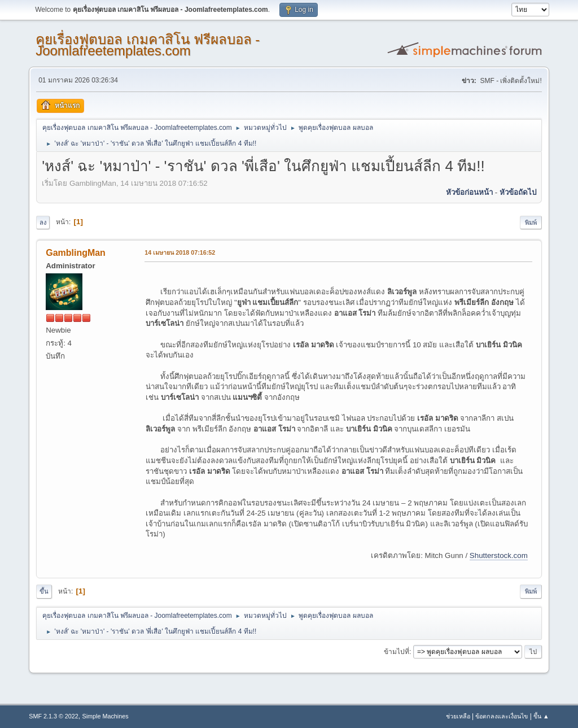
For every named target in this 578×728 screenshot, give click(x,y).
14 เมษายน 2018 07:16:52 (180, 252)
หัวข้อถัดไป (518, 192)
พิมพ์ (531, 223)
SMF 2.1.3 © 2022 (54, 716)
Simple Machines (106, 716)
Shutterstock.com (499, 555)
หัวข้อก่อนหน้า (469, 192)
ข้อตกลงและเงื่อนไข (502, 716)
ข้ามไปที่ (397, 652)
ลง (43, 223)
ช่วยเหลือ (458, 716)
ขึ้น (44, 591)
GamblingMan (76, 253)
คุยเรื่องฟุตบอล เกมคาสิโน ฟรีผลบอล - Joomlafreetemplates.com (148, 45)
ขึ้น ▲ (541, 716)
